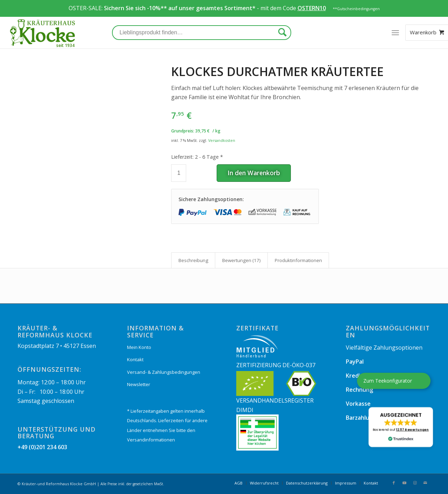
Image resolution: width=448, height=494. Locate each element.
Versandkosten (222, 140)
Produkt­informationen (298, 260)
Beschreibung (193, 260)
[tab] (193, 260)
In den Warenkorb (254, 173)
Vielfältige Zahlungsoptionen (384, 348)
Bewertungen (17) (241, 260)
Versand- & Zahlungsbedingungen (164, 372)
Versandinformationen (151, 440)
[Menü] (395, 33)
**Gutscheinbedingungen (356, 9)
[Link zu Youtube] (404, 483)
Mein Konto (139, 347)
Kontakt (135, 359)
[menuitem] (239, 483)
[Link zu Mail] (425, 483)
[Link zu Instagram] (415, 483)
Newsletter (139, 384)
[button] (401, 427)
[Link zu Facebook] (394, 483)
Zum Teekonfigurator (388, 381)
